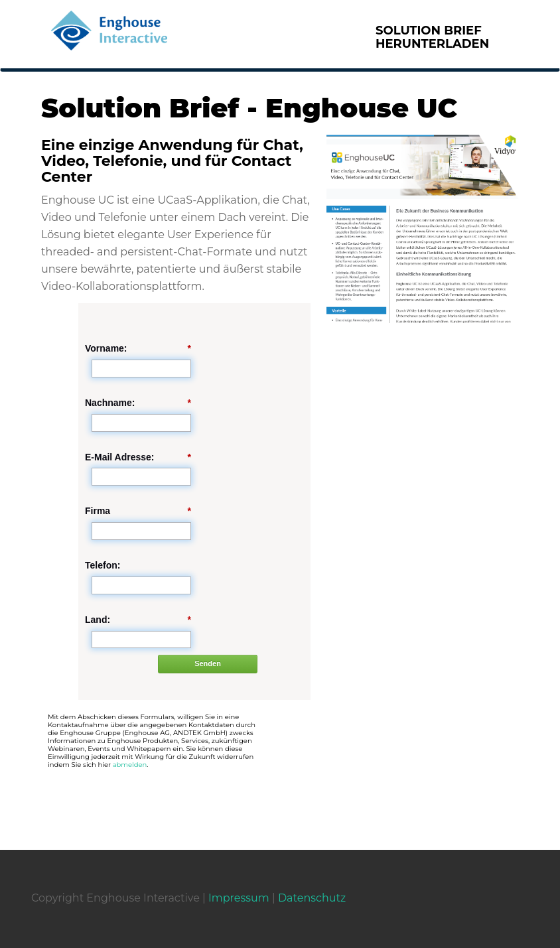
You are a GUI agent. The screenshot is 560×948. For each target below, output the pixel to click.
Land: (138, 620)
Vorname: (138, 349)
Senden (208, 663)
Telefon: (103, 565)
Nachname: (138, 403)
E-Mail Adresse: (138, 457)
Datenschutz (312, 898)
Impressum (239, 898)
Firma (138, 511)
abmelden (130, 765)
